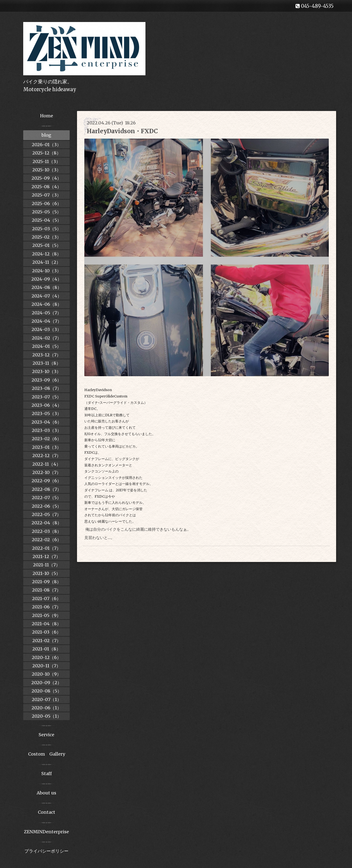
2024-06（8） (47, 304)
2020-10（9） (46, 674)
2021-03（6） (46, 632)
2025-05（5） (47, 212)
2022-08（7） (47, 489)
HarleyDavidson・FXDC (122, 131)
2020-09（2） (46, 683)
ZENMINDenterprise (46, 832)
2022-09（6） (46, 481)
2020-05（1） (47, 716)
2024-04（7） (47, 321)
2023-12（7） (47, 355)
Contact (47, 812)
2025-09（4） (46, 178)
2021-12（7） (46, 556)
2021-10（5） (46, 573)
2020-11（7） (46, 666)
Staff (47, 774)
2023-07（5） (46, 397)
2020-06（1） (46, 708)
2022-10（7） (47, 472)
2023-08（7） (47, 388)
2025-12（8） (47, 153)
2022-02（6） (47, 540)
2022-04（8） (47, 523)
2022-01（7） (46, 548)
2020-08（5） (47, 691)
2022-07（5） (46, 498)
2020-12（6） (46, 657)
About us (46, 793)
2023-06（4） (47, 405)
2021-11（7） (47, 565)
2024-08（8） (47, 287)
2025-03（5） (47, 229)
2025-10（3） (47, 170)
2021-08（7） (46, 590)
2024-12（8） (47, 254)
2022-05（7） (46, 514)
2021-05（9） (46, 615)
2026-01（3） (46, 145)
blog (46, 135)
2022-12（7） (47, 456)
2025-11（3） (46, 161)
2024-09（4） (46, 279)
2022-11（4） (46, 464)
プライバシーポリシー (46, 851)
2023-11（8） (47, 363)
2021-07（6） (46, 599)
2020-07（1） (47, 699)
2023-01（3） (47, 447)
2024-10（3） (47, 271)
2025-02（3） (46, 237)
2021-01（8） (46, 649)
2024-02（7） (47, 338)
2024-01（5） (47, 346)
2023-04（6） (47, 422)
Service (46, 735)
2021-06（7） (46, 607)
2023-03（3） (47, 430)
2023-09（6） (46, 380)
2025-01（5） (47, 245)
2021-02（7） (47, 641)
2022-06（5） (47, 506)
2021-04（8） (46, 624)
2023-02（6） (47, 439)
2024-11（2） (46, 262)
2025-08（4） (46, 187)
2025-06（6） (47, 203)
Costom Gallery (47, 754)
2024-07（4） (47, 296)
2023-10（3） (46, 371)
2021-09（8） (47, 582)
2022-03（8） (47, 531)
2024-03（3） (46, 329)
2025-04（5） (47, 220)
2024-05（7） (47, 313)
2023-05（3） (47, 413)
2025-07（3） (46, 195)
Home (47, 116)
